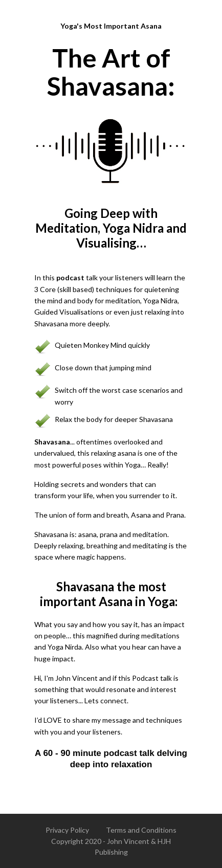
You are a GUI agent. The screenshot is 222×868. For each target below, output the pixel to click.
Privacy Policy (67, 830)
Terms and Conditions (141, 830)
